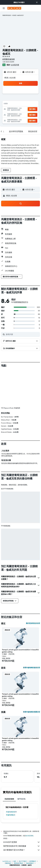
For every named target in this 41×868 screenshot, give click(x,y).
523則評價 (15, 65)
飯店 (15, 861)
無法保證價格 (29, 836)
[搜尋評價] (22, 334)
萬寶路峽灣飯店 (19, 863)
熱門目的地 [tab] (21, 799)
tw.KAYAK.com (7, 861)
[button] (37, 2)
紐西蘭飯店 (33, 861)
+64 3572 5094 (8, 62)
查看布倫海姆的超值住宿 (31, 668)
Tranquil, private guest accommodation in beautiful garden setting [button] (20, 651)
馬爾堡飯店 (8, 863)
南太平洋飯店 (23, 861)
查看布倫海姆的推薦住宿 (31, 712)
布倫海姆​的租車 (11, 812)
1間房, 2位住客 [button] (10, 78)
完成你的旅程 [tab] (9, 799)
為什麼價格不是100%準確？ (22, 850)
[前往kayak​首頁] (14, 8)
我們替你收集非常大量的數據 (22, 846)
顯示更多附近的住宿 (33, 623)
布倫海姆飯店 (11, 815)
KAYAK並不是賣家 (22, 842)
